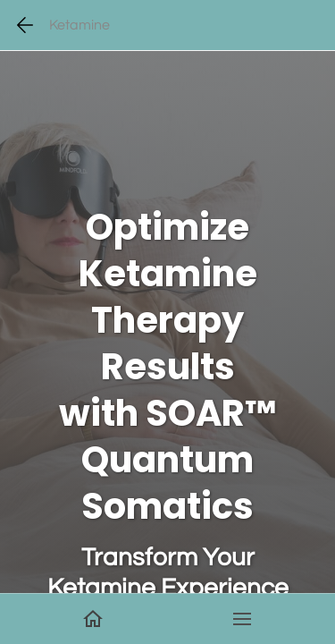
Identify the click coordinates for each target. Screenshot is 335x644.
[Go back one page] (25, 25)
